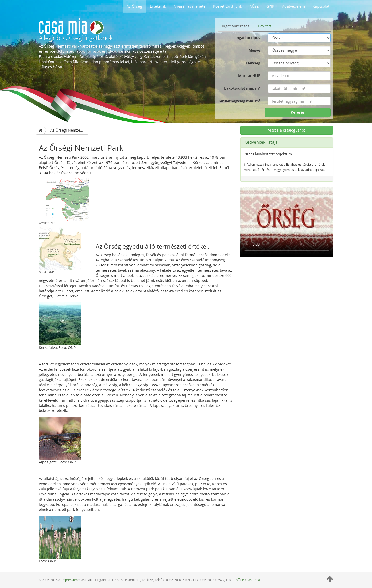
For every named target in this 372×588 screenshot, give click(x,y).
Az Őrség (134, 6)
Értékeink (158, 6)
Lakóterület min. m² (242, 88)
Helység (253, 63)
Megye (254, 50)
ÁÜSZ (254, 6)
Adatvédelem (293, 6)
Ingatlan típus (248, 38)
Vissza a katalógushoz (287, 130)
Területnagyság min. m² (239, 101)
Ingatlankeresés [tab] (236, 26)
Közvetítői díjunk (227, 6)
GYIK (270, 6)
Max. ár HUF (249, 76)
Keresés (298, 112)
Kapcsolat (321, 6)
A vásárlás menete (189, 6)
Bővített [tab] (265, 26)
